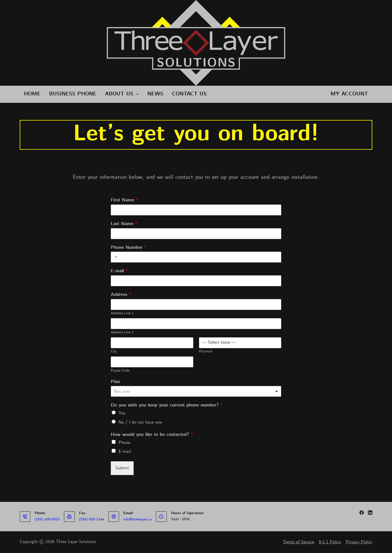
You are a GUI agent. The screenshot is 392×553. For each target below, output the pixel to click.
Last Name (124, 224)
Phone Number (129, 248)
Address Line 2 (122, 332)
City (114, 352)
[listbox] (196, 391)
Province (206, 352)
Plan (115, 382)
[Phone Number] (196, 257)
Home (32, 94)
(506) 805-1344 (92, 519)
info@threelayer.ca (137, 519)
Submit (122, 468)
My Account (349, 94)
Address (121, 295)
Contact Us (189, 94)
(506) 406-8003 (47, 519)
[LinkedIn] (370, 513)
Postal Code (120, 371)
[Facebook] (362, 513)
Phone (124, 443)
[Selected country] (115, 257)
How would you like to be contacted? (152, 435)
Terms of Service (298, 542)
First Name (124, 200)
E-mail (119, 271)
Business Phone (73, 94)
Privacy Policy (359, 542)
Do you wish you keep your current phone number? (167, 405)
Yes (122, 413)
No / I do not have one (140, 422)
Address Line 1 (122, 313)
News (155, 94)
